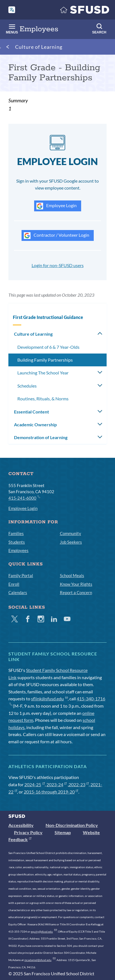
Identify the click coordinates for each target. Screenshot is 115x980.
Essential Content (31, 412)
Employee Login (57, 206)
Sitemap (63, 832)
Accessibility (21, 825)
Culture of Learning (39, 47)
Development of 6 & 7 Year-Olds (48, 347)
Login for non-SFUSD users (58, 265)
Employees (18, 550)
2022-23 (79, 784)
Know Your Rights (76, 584)
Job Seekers (71, 542)
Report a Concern (76, 592)
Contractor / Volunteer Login (57, 236)
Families (16, 533)
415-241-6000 (24, 498)
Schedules (27, 386)
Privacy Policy (28, 832)
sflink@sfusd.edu (49, 699)
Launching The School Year (43, 373)
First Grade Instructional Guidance (48, 317)
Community (71, 533)
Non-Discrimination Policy (72, 825)
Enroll (14, 584)
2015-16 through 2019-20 (51, 792)
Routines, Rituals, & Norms (43, 399)
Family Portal (21, 575)
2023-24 (57, 784)
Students (17, 542)
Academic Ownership (35, 424)
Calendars (18, 592)
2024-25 (35, 784)
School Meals (72, 575)
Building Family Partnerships (45, 360)
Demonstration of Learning (41, 437)
